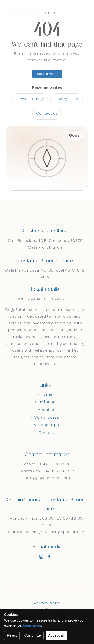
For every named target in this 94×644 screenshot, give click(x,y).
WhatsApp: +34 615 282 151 (47, 471)
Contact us (47, 114)
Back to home (47, 74)
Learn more (32, 625)
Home (46, 395)
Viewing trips (67, 99)
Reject (12, 635)
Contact (46, 433)
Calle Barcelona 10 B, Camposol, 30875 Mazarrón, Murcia (45, 244)
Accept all (56, 635)
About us (46, 410)
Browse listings (29, 99)
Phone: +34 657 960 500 (47, 464)
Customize (33, 635)
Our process (46, 418)
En (72, 12)
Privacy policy (47, 603)
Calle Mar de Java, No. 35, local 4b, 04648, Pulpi (45, 274)
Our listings (46, 402)
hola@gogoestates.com (47, 478)
